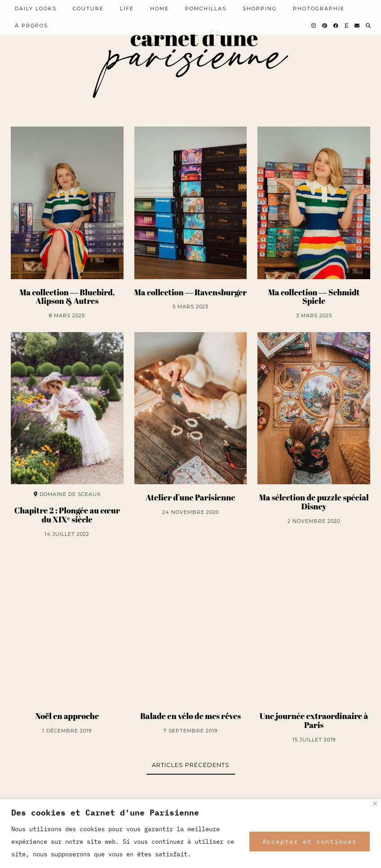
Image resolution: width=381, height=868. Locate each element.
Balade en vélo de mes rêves (190, 716)
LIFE (127, 9)
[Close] (375, 804)
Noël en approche (67, 716)
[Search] (369, 26)
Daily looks (36, 9)
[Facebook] (336, 26)
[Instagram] (314, 26)
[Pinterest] (325, 26)
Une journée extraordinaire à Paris (314, 721)
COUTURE (88, 9)
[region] (190, 834)
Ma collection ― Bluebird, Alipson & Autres (67, 297)
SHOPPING (260, 9)
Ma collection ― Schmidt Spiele (314, 297)
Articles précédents (191, 765)
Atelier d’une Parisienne (190, 498)
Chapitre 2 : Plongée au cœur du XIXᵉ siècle (67, 515)
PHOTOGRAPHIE (319, 9)
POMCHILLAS (206, 9)
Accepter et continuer (310, 842)
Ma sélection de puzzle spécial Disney (314, 502)
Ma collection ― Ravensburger (190, 293)
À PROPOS (31, 26)
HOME (159, 9)
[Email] (357, 26)
